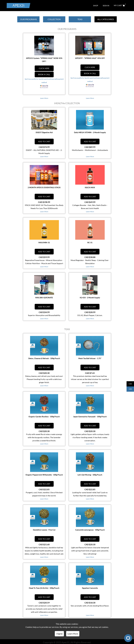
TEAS (80, 19)
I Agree (59, 634)
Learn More (73, 634)
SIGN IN (106, 6)
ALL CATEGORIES (106, 19)
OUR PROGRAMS (28, 19)
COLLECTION (54, 19)
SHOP (96, 6)
